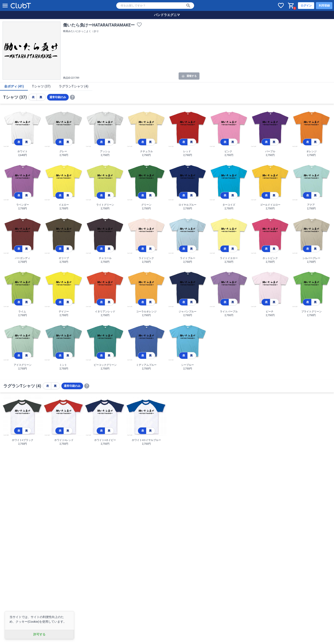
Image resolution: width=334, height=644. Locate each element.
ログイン (306, 6)
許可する (39, 634)
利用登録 (324, 6)
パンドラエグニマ (167, 15)
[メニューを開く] (5, 6)
